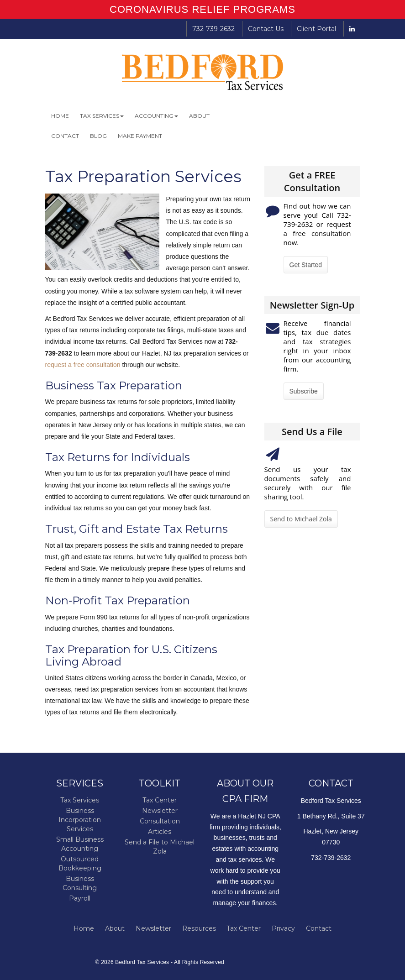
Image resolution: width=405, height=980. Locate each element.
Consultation (160, 821)
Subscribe (304, 391)
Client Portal (316, 29)
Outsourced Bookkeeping (80, 864)
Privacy (283, 928)
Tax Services (102, 116)
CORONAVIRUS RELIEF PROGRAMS (202, 9)
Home (60, 116)
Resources (199, 928)
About (199, 116)
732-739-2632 (213, 29)
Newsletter (160, 811)
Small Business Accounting (80, 844)
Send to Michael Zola (301, 519)
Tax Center (160, 800)
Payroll (80, 898)
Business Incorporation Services (80, 820)
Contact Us (266, 29)
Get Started (306, 265)
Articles (160, 832)
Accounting (156, 116)
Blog (98, 136)
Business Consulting (80, 883)
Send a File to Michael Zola (160, 847)
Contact (65, 136)
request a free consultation (83, 365)
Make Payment (140, 136)
